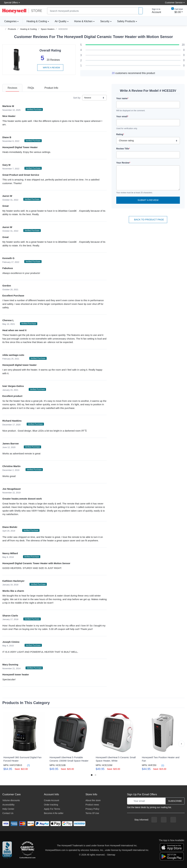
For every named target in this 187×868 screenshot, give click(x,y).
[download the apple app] (172, 847)
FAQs (31, 88)
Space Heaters (48, 29)
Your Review (123, 163)
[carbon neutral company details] (27, 850)
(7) (27, 765)
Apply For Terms (52, 809)
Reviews (12, 88)
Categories (9, 21)
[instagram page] (164, 820)
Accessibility (8, 805)
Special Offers (10, 2)
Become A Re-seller (54, 813)
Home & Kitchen (83, 21)
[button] (181, 744)
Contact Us (8, 813)
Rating (120, 134)
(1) (161, 765)
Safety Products (126, 21)
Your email (122, 116)
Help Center (8, 809)
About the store (93, 800)
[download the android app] (172, 856)
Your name (122, 98)
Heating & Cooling (37, 21)
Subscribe (175, 801)
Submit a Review (148, 200)
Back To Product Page (148, 219)
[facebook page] (154, 820)
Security (105, 21)
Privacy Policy (92, 809)
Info (51, 88)
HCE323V (63, 29)
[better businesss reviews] (7, 850)
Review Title (123, 149)
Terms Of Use (92, 813)
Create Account (52, 800)
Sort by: (77, 98)
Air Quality (61, 21)
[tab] (12, 88)
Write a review (50, 68)
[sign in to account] (154, 11)
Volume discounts (11, 800)
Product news (92, 805)
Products (12, 29)
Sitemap (111, 855)
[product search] (141, 11)
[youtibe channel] (173, 820)
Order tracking (51, 805)
